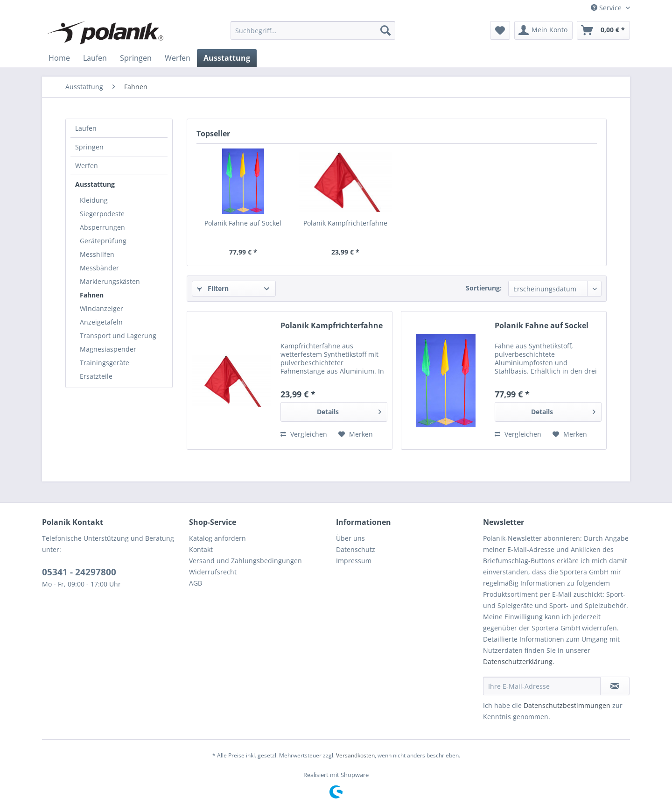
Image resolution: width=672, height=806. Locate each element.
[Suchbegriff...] (313, 30)
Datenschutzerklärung (518, 661)
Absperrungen (102, 227)
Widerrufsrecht (213, 572)
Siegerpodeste (102, 214)
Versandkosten (355, 755)
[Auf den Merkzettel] (356, 434)
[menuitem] (313, 30)
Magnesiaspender (108, 349)
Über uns (350, 538)
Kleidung (94, 200)
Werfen (87, 166)
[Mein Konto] (543, 30)
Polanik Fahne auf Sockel (243, 223)
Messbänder (99, 268)
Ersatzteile (96, 376)
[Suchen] (385, 30)
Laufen (86, 128)
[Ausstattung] (227, 58)
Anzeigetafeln (101, 322)
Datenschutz (356, 549)
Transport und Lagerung (118, 336)
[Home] (59, 58)
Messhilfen (97, 254)
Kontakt (201, 549)
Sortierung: (484, 288)
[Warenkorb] (603, 30)
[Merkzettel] (500, 30)
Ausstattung (95, 184)
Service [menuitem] (607, 8)
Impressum (354, 561)
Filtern (213, 288)
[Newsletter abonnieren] (615, 686)
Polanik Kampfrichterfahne (345, 223)
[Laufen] (95, 58)
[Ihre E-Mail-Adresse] (542, 686)
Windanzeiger (101, 308)
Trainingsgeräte (105, 363)
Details (349, 410)
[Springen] (136, 58)
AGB (196, 583)
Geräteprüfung (103, 241)
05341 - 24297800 (79, 572)
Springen (89, 147)
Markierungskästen (110, 281)
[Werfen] (178, 58)
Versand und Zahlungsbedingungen (245, 561)
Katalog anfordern (217, 538)
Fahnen (92, 295)
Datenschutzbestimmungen (567, 705)
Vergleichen (304, 434)
